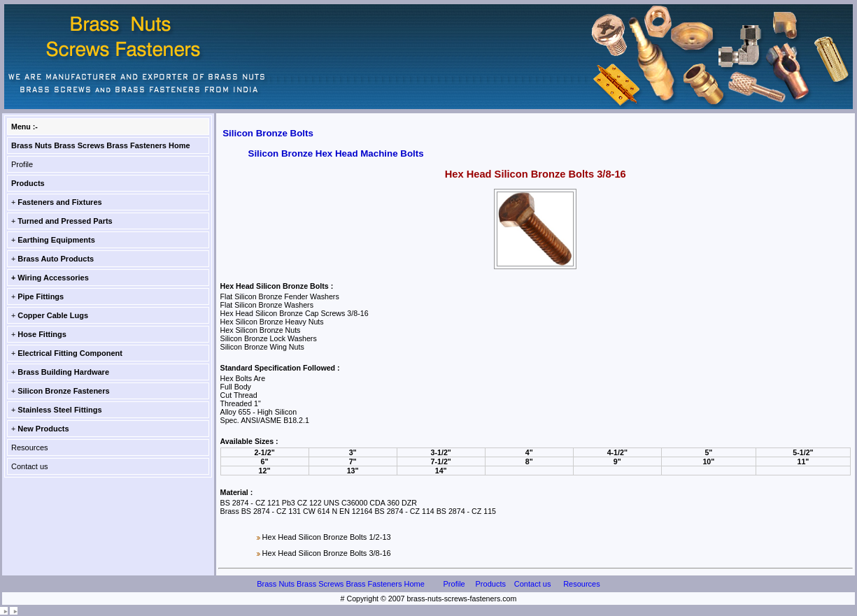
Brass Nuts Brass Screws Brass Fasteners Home (101, 145)
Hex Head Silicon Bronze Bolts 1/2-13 (327, 537)
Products (28, 183)
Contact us (30, 466)
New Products (43, 429)
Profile (22, 164)
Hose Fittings (42, 334)
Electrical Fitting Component (70, 353)
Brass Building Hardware (63, 372)
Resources (30, 447)
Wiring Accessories (53, 278)
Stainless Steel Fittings (59, 410)
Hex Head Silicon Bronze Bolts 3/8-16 (327, 553)
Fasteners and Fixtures (59, 202)
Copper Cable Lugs (53, 315)
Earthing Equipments (56, 240)
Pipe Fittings (41, 296)
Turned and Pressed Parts (65, 221)
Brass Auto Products (56, 259)
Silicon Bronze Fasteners (63, 391)
